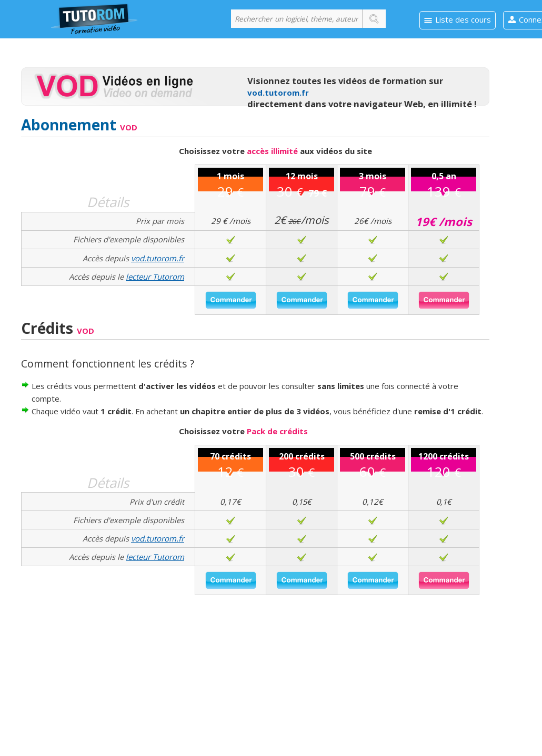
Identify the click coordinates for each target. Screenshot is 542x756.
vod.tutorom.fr (278, 93)
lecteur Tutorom (155, 277)
